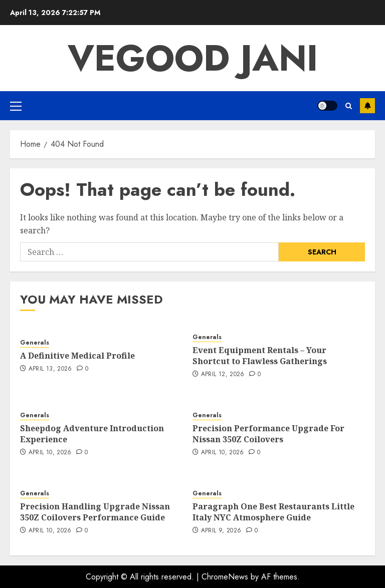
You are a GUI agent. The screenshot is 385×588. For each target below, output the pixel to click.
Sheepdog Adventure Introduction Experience (92, 434)
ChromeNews (225, 577)
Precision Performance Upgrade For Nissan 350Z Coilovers (268, 434)
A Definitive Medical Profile (77, 356)
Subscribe (367, 106)
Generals (35, 343)
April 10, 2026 (50, 453)
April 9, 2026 (221, 531)
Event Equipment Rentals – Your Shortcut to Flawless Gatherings (260, 356)
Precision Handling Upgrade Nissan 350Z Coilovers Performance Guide (95, 512)
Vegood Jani (193, 58)
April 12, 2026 (223, 375)
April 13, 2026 (50, 369)
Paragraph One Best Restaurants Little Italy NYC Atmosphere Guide (273, 512)
